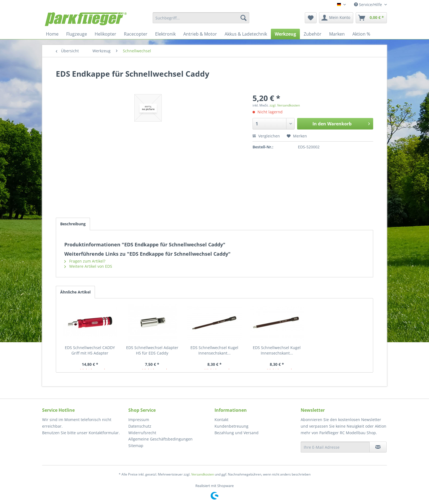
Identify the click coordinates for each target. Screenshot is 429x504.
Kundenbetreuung (231, 426)
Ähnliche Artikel (75, 292)
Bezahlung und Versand (237, 433)
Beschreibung (73, 224)
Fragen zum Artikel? (85, 261)
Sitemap (136, 446)
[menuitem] (201, 18)
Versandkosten (203, 474)
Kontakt (221, 420)
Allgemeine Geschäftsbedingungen (160, 439)
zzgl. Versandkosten (285, 105)
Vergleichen (266, 136)
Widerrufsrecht (142, 433)
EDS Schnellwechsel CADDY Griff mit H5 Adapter (90, 350)
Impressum (139, 420)
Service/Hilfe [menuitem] (369, 5)
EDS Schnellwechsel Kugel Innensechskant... (214, 350)
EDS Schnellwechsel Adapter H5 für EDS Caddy (152, 350)
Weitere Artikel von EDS (88, 266)
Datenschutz (140, 426)
